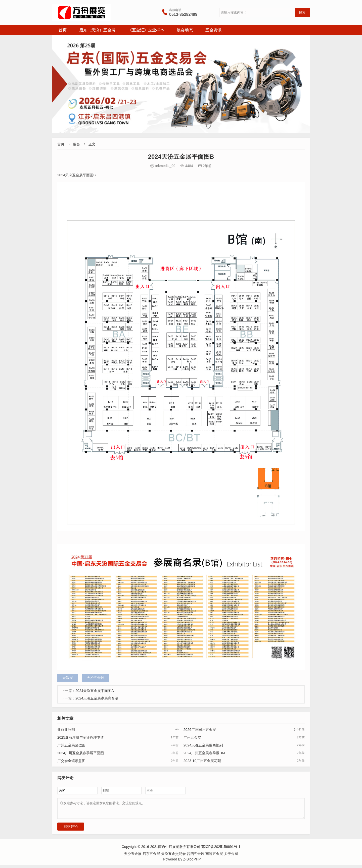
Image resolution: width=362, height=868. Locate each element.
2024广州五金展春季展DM (204, 753)
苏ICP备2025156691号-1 (221, 850)
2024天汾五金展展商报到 (203, 745)
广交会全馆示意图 (71, 761)
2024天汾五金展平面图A (95, 691)
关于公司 (231, 857)
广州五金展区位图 (71, 745)
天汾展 (68, 678)
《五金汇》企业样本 (146, 30)
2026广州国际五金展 (200, 730)
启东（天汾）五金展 (97, 30)
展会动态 (185, 30)
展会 (76, 144)
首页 (63, 30)
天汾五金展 (96, 678)
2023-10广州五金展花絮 (202, 761)
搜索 (302, 12)
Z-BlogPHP (192, 862)
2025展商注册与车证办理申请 (81, 737)
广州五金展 (192, 737)
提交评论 (71, 830)
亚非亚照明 (66, 730)
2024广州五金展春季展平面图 (81, 753)
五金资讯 (213, 30)
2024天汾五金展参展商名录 (97, 698)
